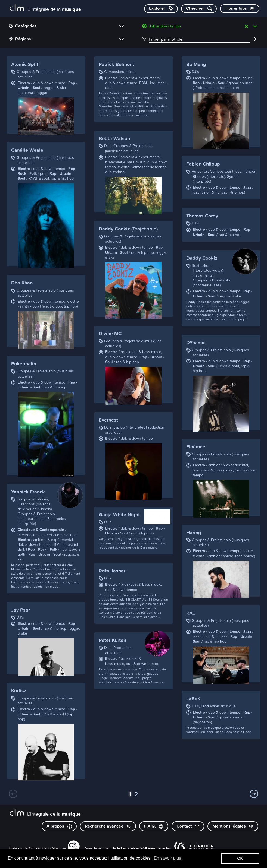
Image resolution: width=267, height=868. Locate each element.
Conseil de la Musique (47, 848)
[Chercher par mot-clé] (199, 9)
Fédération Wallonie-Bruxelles (146, 848)
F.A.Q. (154, 826)
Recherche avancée (108, 826)
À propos (59, 826)
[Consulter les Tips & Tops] (240, 9)
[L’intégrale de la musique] (45, 8)
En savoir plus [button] (168, 858)
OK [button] (240, 858)
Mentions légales (233, 826)
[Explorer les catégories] (161, 9)
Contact (188, 826)
